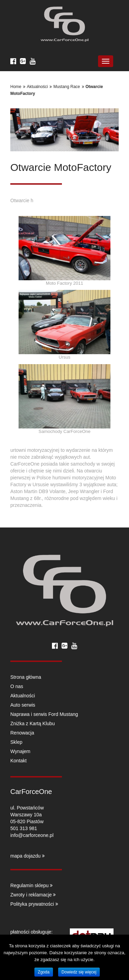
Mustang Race (67, 87)
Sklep (16, 742)
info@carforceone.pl (32, 835)
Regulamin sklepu (31, 885)
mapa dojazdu (28, 856)
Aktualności (37, 87)
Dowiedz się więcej (79, 972)
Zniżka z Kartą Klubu (33, 723)
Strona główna (26, 677)
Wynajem (20, 751)
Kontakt (18, 761)
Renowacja (22, 733)
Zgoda (44, 972)
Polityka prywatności (34, 904)
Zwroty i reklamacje (33, 895)
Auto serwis (23, 705)
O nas (17, 686)
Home (16, 87)
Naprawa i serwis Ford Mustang (44, 714)
